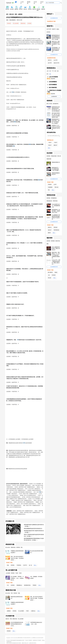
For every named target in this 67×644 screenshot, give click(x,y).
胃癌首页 (7, 9)
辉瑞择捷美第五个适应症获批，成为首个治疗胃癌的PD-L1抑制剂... (56, 121)
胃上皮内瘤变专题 (11, 570)
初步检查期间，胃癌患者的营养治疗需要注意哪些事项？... (56, 50)
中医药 (27, 611)
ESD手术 (25, 565)
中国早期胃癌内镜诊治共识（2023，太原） (36, 623)
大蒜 (49, 275)
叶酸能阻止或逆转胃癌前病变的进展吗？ (17, 552)
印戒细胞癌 (50, 187)
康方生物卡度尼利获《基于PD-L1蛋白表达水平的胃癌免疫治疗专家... (56, 115)
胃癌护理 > (50, 26)
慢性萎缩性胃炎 (27, 585)
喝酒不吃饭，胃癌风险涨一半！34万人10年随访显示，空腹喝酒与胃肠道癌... (56, 255)
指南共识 (50, 227)
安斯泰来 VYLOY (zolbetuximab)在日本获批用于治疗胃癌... (56, 127)
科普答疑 (13, 585)
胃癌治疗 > (50, 14)
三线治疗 (50, 145)
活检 (14, 146)
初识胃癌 (12, 9)
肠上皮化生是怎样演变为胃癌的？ (37, 552)
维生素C (50, 278)
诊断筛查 (16, 9)
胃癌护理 (34, 9)
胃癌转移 (55, 227)
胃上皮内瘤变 (16, 23)
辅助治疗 (55, 145)
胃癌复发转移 (51, 195)
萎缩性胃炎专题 (11, 590)
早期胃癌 (34, 585)
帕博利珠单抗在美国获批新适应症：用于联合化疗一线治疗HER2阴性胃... (56, 109)
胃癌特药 (21, 9)
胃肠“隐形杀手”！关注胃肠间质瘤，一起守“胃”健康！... (56, 169)
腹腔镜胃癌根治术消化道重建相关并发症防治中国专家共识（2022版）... (56, 37)
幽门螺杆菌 (50, 272)
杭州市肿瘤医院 (53, 85)
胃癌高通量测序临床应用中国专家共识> (33, 529)
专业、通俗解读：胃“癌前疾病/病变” (36, 577)
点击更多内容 (54, 96)
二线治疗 (55, 142)
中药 (18, 340)
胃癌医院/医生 (51, 68)
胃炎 (49, 190)
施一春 (30, 565)
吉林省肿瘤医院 (53, 82)
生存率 (55, 184)
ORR (24, 443)
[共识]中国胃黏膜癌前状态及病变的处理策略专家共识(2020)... (17, 624)
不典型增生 (19, 565)
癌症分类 (12, 14)
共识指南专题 (10, 616)
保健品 (56, 272)
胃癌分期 (56, 187)
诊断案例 (9, 611)
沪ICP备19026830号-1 (27, 638)
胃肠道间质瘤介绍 (56, 162)
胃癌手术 (50, 60)
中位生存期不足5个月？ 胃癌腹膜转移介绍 (56, 206)
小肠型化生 (33, 611)
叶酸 (8, 565)
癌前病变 (9, 23)
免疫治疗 (50, 230)
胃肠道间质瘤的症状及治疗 (56, 174)
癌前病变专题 (10, 544)
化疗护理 (55, 60)
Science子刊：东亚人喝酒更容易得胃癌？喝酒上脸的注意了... (56, 262)
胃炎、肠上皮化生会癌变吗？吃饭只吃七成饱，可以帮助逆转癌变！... (17, 558)
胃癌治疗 (25, 9)
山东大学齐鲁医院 (53, 77)
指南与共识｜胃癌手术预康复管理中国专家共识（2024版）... (56, 44)
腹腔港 (49, 233)
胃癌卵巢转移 (56, 230)
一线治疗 (50, 142)
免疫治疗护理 (56, 63)
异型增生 (13, 565)
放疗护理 (50, 63)
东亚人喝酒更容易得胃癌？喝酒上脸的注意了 (56, 248)
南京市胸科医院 (53, 88)
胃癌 (16, 14)
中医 (13, 92)
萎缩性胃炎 (23, 23)
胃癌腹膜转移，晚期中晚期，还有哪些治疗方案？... (56, 211)
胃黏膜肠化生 (19, 585)
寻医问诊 (30, 9)
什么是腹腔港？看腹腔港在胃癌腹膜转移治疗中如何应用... (56, 217)
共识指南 (29, 23)
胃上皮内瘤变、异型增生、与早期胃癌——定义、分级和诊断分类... (17, 578)
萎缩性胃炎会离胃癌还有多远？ (17, 598)
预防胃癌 (43, 9)
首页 (7, 14)
